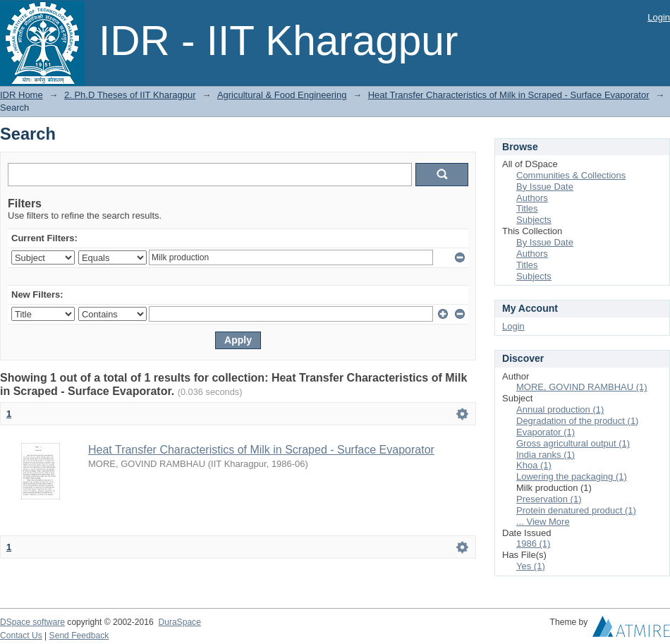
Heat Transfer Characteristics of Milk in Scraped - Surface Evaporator (509, 95)
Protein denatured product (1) (576, 510)
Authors (532, 198)
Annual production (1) (560, 409)
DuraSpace (179, 622)
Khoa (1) (534, 465)
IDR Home (22, 95)
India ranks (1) (546, 455)
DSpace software (32, 622)
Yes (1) (531, 566)
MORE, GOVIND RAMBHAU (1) (582, 387)
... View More (543, 522)
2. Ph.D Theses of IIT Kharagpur (130, 95)
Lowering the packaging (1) (572, 476)
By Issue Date (545, 187)
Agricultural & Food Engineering (282, 95)
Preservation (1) (549, 499)
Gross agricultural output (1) (573, 443)
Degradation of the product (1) (577, 421)
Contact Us (21, 636)
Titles (527, 208)
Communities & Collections (571, 175)
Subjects (534, 220)
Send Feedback (79, 636)
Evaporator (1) (546, 432)
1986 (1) (533, 543)
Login (659, 17)
